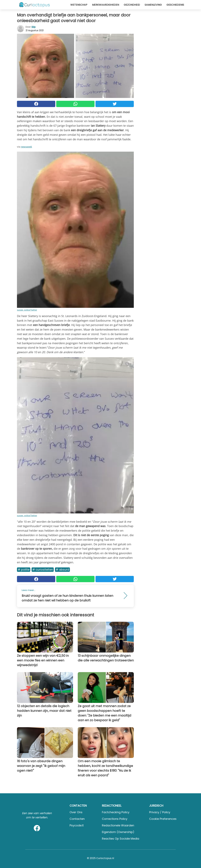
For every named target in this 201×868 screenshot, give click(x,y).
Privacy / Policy (160, 812)
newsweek (26, 147)
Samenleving (153, 5)
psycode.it (77, 825)
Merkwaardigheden (106, 5)
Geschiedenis (175, 5)
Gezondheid (132, 5)
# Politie (24, 570)
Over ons (76, 812)
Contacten (77, 819)
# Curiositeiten (43, 570)
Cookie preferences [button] (163, 819)
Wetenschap (79, 5)
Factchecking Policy (116, 812)
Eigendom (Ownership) (118, 832)
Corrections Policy (115, 819)
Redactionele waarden (118, 825)
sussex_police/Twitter (27, 310)
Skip (34, 27)
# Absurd (62, 570)
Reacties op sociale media (121, 839)
